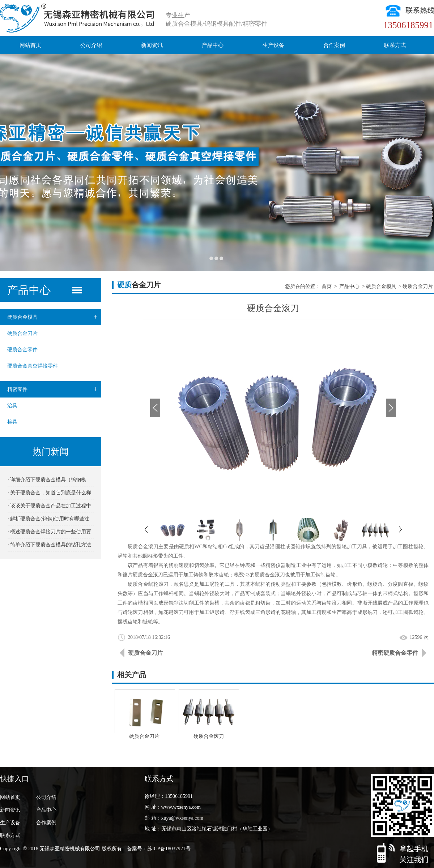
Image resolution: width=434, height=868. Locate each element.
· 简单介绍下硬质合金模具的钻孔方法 (49, 545)
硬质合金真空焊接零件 (33, 366)
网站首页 (30, 45)
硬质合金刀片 (22, 333)
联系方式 (395, 45)
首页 (327, 286)
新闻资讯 (152, 45)
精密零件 (54, 389)
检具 (12, 422)
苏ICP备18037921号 (169, 849)
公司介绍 (91, 45)
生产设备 (273, 45)
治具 (12, 406)
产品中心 (213, 45)
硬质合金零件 (22, 350)
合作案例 (334, 45)
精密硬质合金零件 (395, 653)
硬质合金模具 (54, 317)
